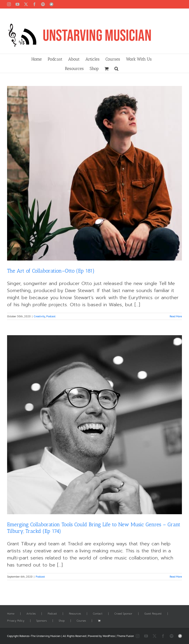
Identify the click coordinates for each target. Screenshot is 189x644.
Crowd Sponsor (123, 614)
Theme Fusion (126, 636)
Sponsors (42, 621)
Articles (31, 614)
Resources (75, 614)
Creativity (39, 316)
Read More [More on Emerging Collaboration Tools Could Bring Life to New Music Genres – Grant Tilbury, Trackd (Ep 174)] (176, 577)
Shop (62, 621)
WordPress (109, 636)
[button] (116, 68)
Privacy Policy (16, 621)
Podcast (51, 316)
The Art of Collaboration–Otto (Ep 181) (51, 271)
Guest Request (153, 614)
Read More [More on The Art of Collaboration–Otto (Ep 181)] (176, 316)
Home (11, 614)
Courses (81, 621)
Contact (98, 614)
